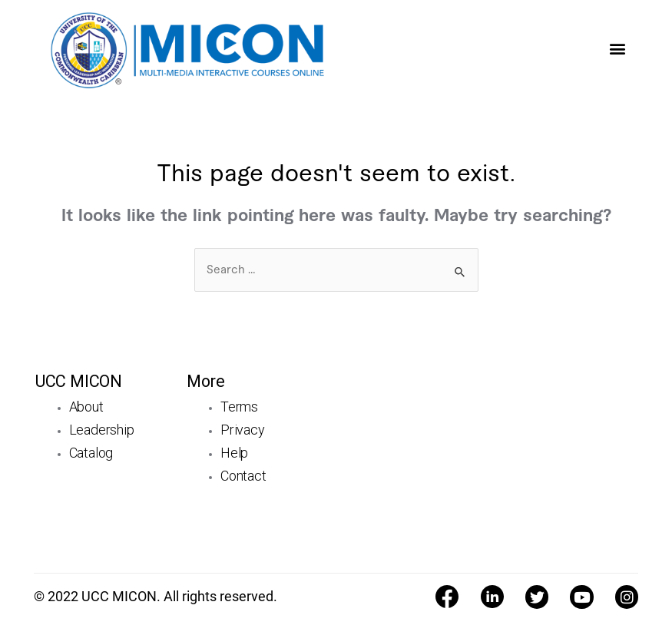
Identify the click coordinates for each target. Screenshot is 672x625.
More (205, 381)
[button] (617, 48)
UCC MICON (79, 381)
